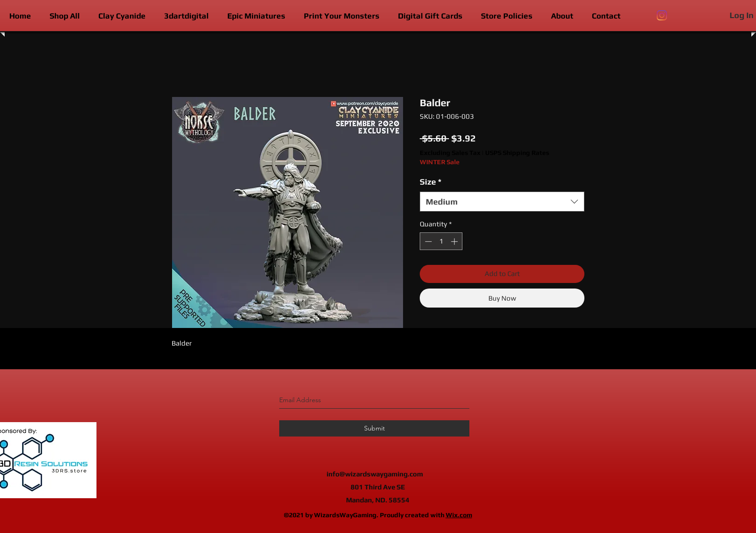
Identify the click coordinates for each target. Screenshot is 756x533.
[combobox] (502, 202)
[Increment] (455, 241)
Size (431, 182)
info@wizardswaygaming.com (375, 474)
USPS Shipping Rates (517, 153)
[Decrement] (427, 241)
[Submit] (374, 428)
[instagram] (662, 15)
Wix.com (459, 515)
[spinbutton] (441, 241)
